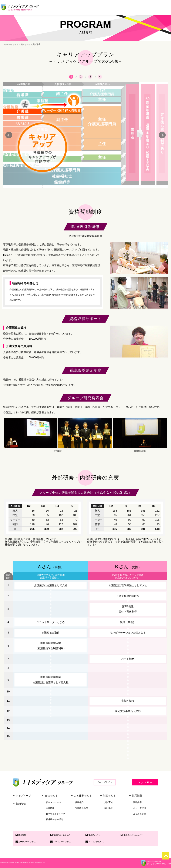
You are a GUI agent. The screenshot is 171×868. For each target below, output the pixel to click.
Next (162, 135)
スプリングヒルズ (96, 842)
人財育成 (108, 802)
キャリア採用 (140, 808)
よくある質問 (140, 814)
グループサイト (105, 782)
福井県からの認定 (54, 819)
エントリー (145, 782)
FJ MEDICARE (23, 863)
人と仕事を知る (83, 796)
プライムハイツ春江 (62, 842)
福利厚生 (108, 808)
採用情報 (137, 796)
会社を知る (51, 796)
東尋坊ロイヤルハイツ (133, 835)
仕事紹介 (79, 802)
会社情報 (50, 808)
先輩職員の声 (81, 808)
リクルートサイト (11, 44)
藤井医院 (22, 835)
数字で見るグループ (56, 814)
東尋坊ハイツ (94, 835)
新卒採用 (137, 802)
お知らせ (21, 804)
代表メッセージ (53, 802)
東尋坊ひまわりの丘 (62, 835)
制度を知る (26, 44)
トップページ (23, 796)
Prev (9, 135)
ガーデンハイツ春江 (27, 842)
